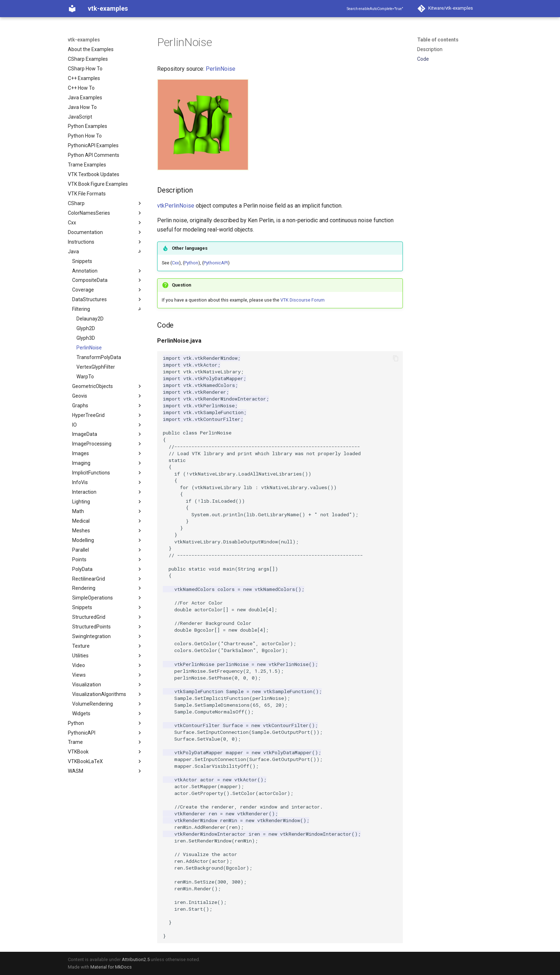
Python (191, 263)
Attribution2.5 (136, 959)
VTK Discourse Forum (302, 300)
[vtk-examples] (72, 9)
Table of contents (438, 40)
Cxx (175, 263)
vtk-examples (84, 40)
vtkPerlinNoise (176, 206)
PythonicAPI (216, 263)
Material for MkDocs (111, 967)
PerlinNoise (221, 69)
